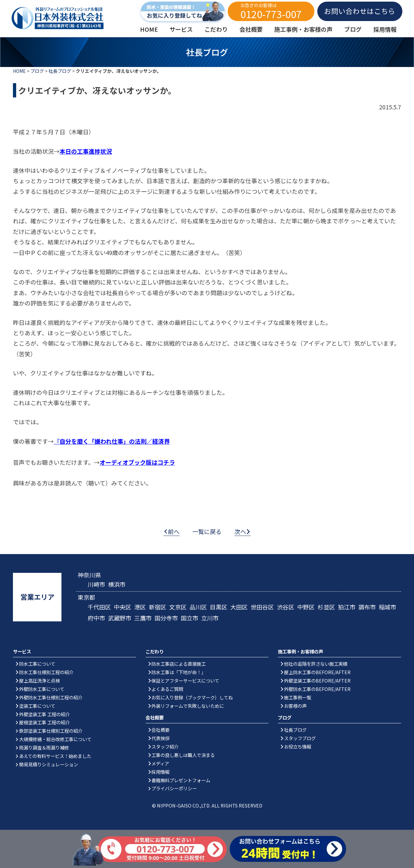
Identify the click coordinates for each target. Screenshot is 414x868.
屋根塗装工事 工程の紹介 (44, 722)
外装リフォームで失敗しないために (188, 706)
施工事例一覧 (298, 697)
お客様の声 (295, 706)
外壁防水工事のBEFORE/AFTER (317, 689)
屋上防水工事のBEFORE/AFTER (317, 672)
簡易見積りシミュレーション (49, 764)
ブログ (37, 71)
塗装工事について (37, 706)
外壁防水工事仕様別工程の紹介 (51, 697)
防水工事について (37, 664)
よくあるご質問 (167, 689)
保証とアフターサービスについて (185, 680)
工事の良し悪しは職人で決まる (183, 755)
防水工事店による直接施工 (179, 664)
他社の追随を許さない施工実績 (316, 664)
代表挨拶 (160, 738)
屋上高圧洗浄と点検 (39, 680)
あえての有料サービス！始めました (55, 756)
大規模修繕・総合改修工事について (55, 739)
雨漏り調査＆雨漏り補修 (44, 747)
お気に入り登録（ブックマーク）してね (192, 697)
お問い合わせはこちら (360, 11)
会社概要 (160, 730)
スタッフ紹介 (165, 746)
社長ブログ (60, 71)
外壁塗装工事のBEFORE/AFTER (317, 680)
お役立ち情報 (298, 746)
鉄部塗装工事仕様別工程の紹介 (51, 731)
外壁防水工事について (42, 689)
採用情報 (160, 772)
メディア (160, 763)
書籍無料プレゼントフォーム (181, 780)
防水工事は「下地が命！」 (179, 672)
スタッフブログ (300, 738)
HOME (19, 71)
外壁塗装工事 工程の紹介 (44, 714)
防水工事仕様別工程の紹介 (46, 672)
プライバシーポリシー (174, 788)
